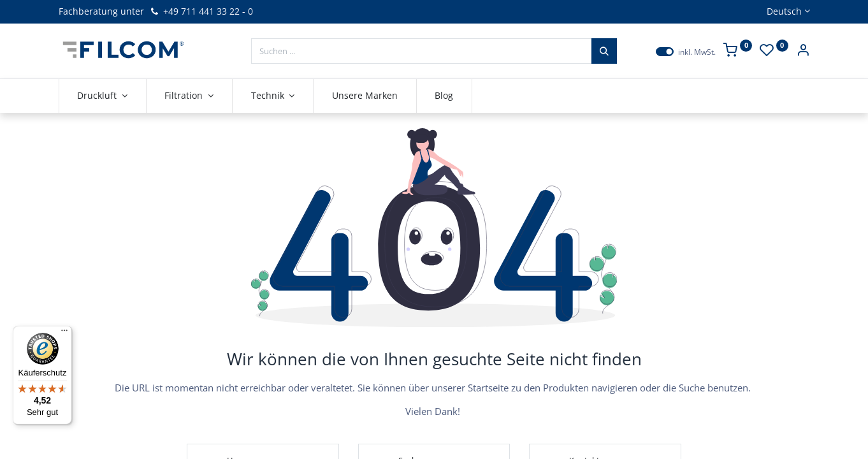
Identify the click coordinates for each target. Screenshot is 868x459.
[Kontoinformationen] (803, 51)
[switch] (665, 52)
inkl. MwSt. (697, 52)
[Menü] (64, 333)
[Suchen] (604, 51)
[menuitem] (365, 96)
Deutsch (784, 11)
